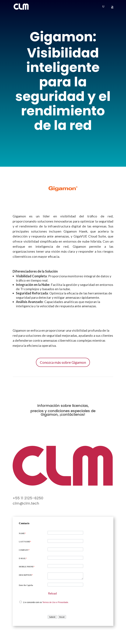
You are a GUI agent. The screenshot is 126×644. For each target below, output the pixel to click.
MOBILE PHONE (27, 567)
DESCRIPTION (26, 575)
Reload (52, 593)
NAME (22, 533)
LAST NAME (25, 542)
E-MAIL (23, 558)
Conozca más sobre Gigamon (63, 362)
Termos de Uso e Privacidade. (55, 602)
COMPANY (24, 550)
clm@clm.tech (26, 503)
